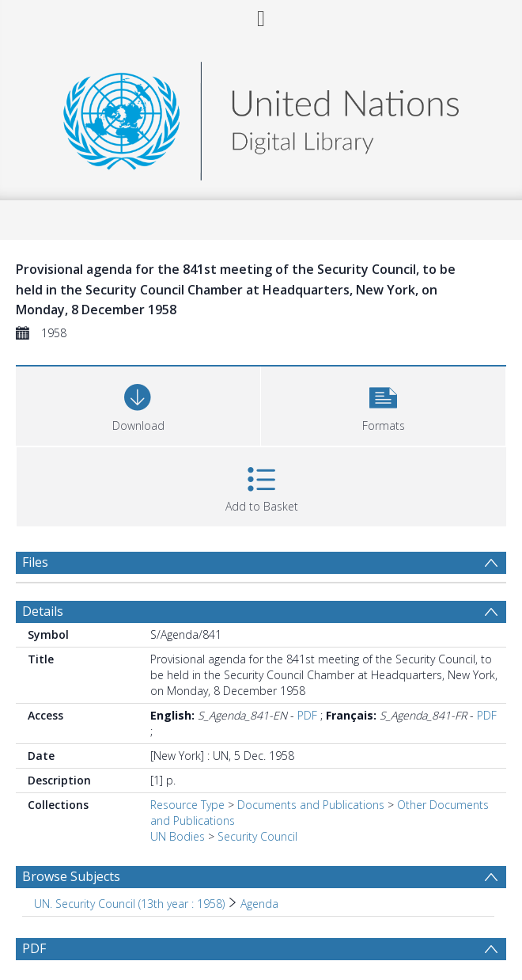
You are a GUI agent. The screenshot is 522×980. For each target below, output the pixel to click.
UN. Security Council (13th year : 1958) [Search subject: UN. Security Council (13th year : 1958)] (129, 904)
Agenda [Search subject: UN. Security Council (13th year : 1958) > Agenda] (259, 904)
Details (43, 611)
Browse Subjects (71, 876)
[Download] (138, 404)
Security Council (257, 836)
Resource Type (187, 805)
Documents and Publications (311, 805)
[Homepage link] (261, 117)
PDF (307, 715)
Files (35, 562)
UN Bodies (178, 836)
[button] (383, 404)
